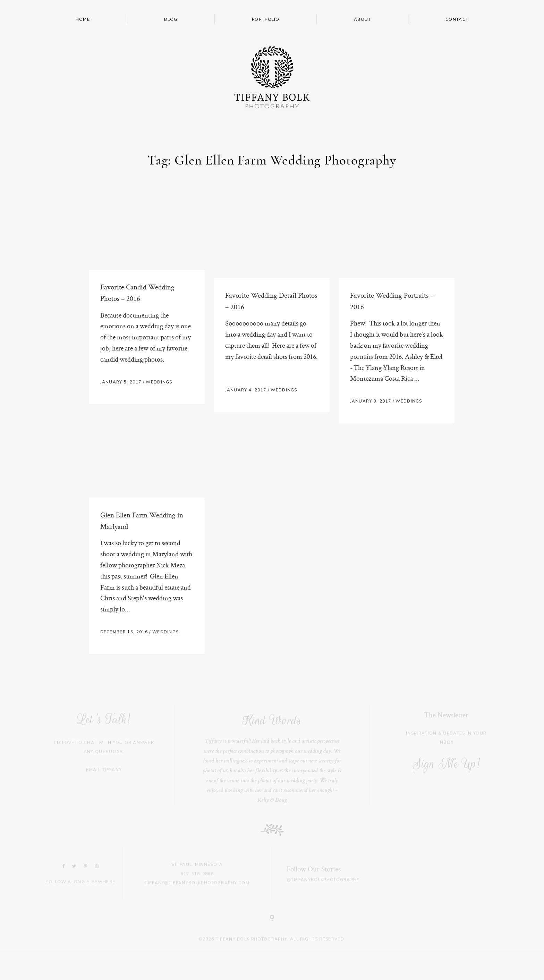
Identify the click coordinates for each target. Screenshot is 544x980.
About (363, 19)
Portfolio (266, 19)
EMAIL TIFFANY (104, 785)
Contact (457, 19)
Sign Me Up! (446, 779)
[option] (272, 771)
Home (83, 19)
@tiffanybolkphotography (323, 895)
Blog (171, 19)
